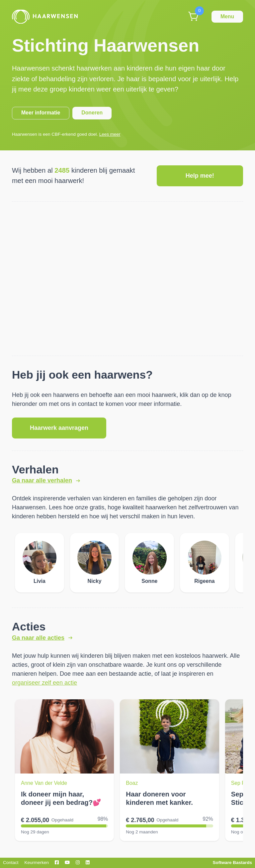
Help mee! (200, 176)
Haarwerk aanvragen (59, 428)
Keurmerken (37, 863)
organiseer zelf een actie (44, 683)
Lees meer (110, 134)
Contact (11, 863)
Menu (227, 16)
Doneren (92, 113)
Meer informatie (41, 113)
